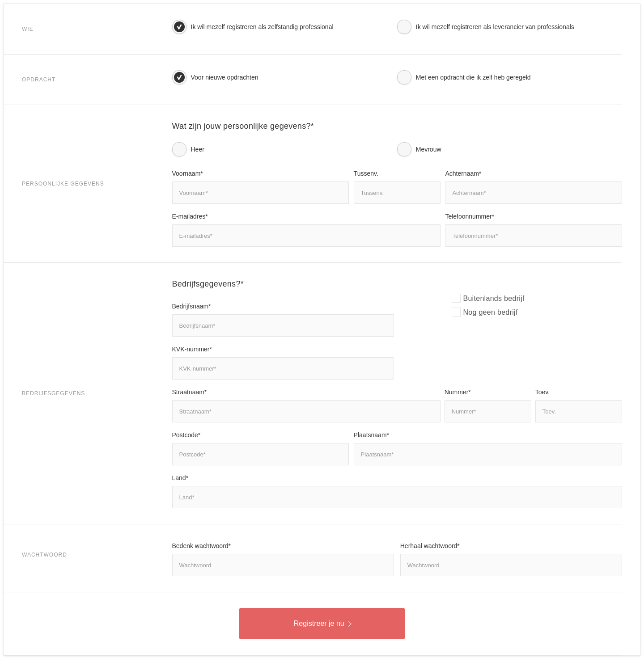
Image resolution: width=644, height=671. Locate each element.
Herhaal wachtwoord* (430, 546)
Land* (180, 478)
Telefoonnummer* (470, 216)
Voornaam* (188, 173)
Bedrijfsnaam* (192, 306)
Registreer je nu (323, 623)
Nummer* (458, 392)
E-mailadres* (190, 216)
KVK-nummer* (192, 349)
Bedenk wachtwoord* (202, 546)
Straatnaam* (190, 392)
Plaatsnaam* (371, 435)
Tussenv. (366, 173)
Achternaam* (463, 173)
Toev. (542, 392)
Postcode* (186, 435)
